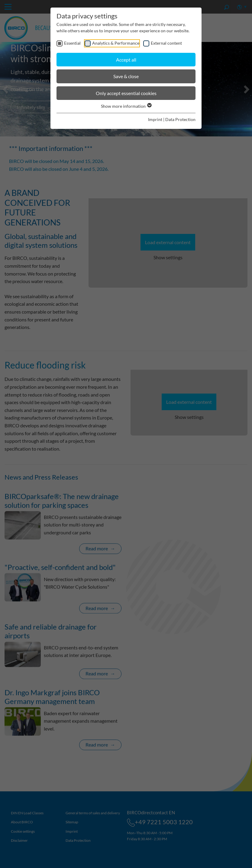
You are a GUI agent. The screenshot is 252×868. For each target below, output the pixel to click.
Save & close (126, 76)
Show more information (126, 106)
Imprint (155, 119)
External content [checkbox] (166, 43)
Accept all (126, 60)
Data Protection (180, 119)
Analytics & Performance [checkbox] (116, 43)
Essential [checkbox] (72, 43)
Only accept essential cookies (126, 93)
